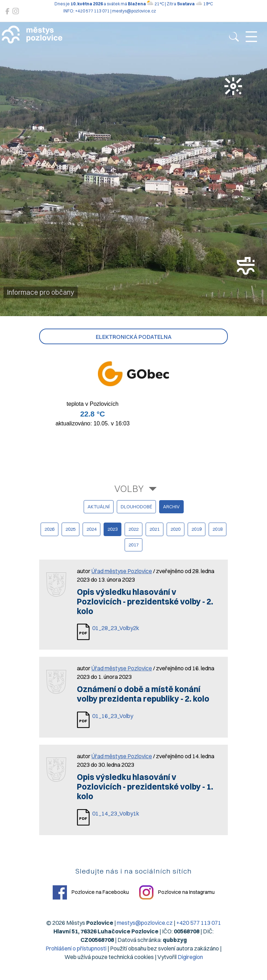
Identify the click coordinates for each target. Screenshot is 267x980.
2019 (197, 529)
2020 (176, 529)
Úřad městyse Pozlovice (122, 571)
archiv (171, 507)
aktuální (99, 507)
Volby (129, 489)
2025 (70, 529)
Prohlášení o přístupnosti (76, 948)
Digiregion (190, 957)
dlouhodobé (136, 507)
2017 (133, 545)
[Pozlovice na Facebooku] (7, 11)
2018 (218, 529)
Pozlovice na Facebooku (91, 892)
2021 (155, 529)
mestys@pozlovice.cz (145, 923)
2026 (49, 529)
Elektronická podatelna (134, 337)
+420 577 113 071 (199, 923)
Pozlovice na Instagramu (177, 892)
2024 (91, 529)
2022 (133, 529)
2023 (112, 529)
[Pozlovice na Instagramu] (16, 11)
